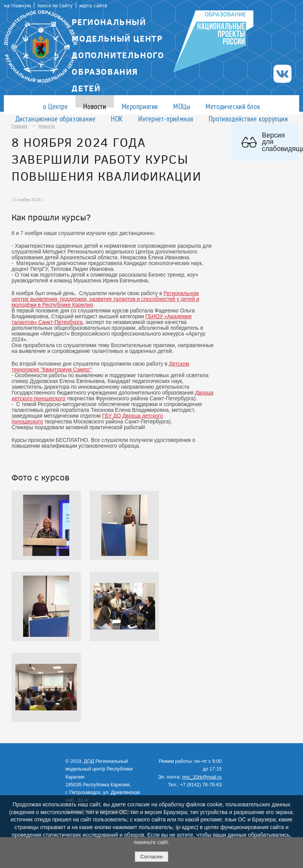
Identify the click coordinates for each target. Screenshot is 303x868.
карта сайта (93, 5)
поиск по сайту (55, 5)
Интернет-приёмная (166, 118)
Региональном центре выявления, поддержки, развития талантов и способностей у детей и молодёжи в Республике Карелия (105, 299)
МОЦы (182, 106)
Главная (19, 126)
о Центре (56, 106)
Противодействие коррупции (248, 118)
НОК (117, 118)
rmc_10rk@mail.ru (202, 777)
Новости (95, 106)
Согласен (151, 857)
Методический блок (233, 106)
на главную (17, 5)
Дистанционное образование (56, 118)
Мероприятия (140, 106)
